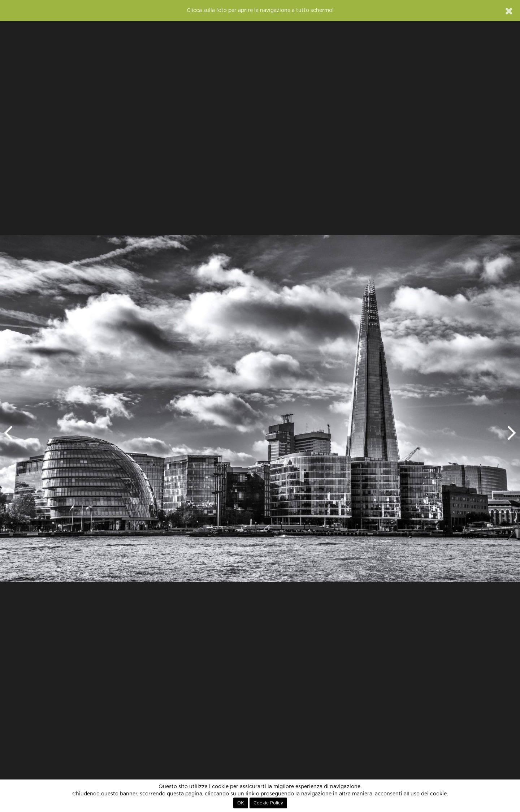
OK (241, 803)
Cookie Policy (268, 803)
